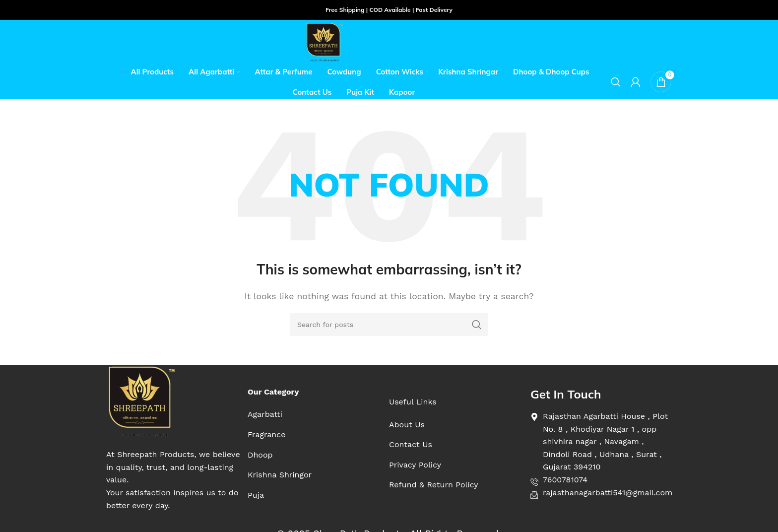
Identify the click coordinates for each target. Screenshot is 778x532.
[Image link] (141, 401)
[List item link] (280, 414)
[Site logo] (324, 41)
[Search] (616, 82)
